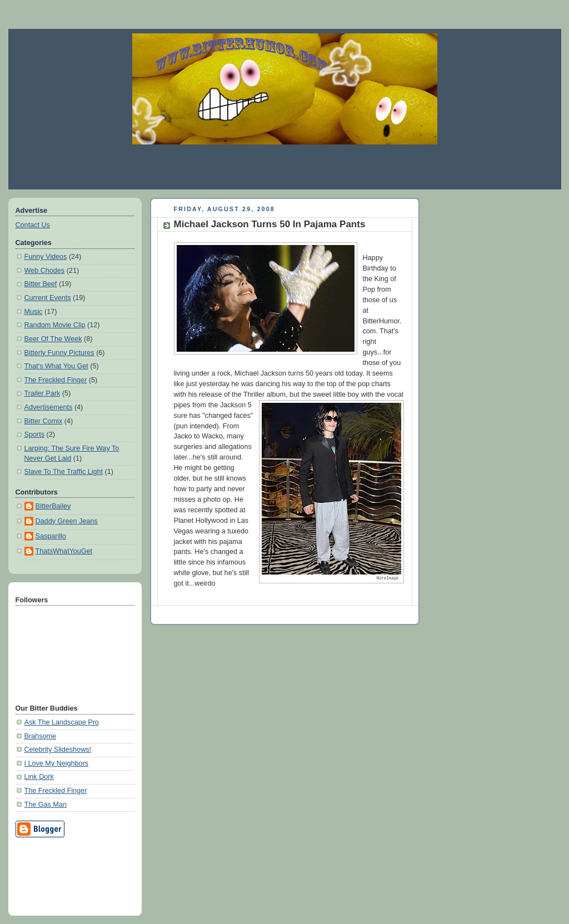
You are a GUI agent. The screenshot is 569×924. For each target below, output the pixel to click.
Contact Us (33, 225)
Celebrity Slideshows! (58, 750)
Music (34, 312)
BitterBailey (53, 506)
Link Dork (39, 777)
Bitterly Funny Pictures (59, 353)
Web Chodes (45, 271)
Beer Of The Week (53, 339)
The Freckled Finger (56, 380)
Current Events (48, 298)
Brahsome (40, 736)
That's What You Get (56, 366)
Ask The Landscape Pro (62, 722)
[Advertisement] (284, 167)
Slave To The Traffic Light (64, 472)
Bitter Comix (44, 421)
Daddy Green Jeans (67, 521)
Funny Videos (46, 257)
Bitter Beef (41, 284)
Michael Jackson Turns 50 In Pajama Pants (270, 224)
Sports (34, 434)
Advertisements (49, 407)
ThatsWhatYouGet (64, 551)
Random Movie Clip (55, 325)
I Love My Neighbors (57, 763)
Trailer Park (43, 393)
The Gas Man (46, 805)
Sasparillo (51, 536)
